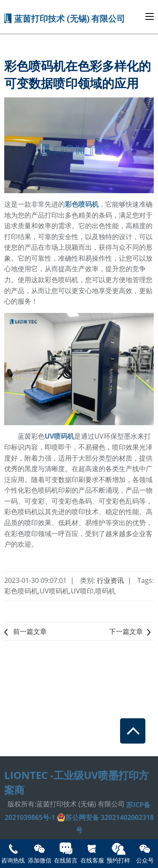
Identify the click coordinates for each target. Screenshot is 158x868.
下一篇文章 (131, 631)
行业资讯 (111, 580)
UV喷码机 (59, 436)
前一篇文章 (25, 631)
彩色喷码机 (82, 204)
